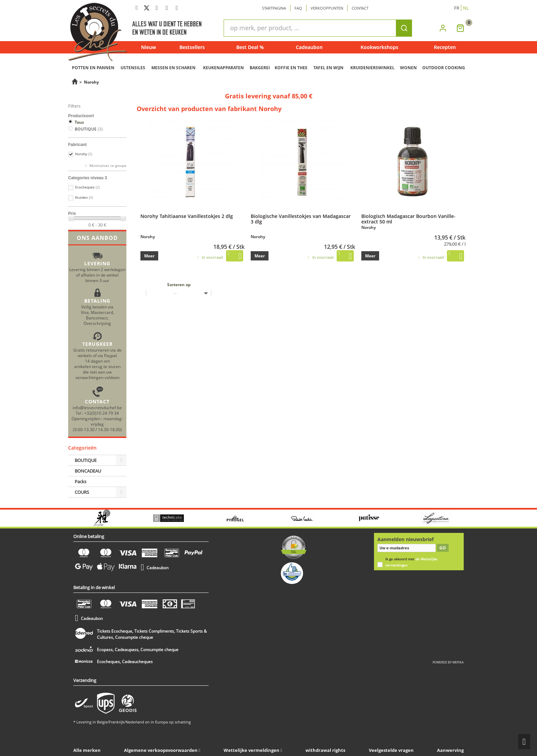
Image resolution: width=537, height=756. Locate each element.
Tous (79, 122)
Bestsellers (192, 47)
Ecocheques (87, 187)
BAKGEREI (260, 68)
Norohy (84, 154)
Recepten (445, 47)
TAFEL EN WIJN (328, 68)
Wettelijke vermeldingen (252, 750)
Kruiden (84, 198)
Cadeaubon (309, 47)
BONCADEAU (88, 471)
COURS (82, 492)
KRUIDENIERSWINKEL (372, 68)
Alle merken (87, 750)
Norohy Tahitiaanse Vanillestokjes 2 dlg (187, 216)
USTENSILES (133, 68)
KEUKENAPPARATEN (223, 68)
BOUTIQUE (89, 129)
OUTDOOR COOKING (444, 68)
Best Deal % (250, 47)
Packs (80, 481)
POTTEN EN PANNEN (93, 68)
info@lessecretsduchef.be (97, 407)
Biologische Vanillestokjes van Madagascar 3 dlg (301, 219)
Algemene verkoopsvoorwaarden (161, 750)
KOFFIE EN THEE (291, 68)
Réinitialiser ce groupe (107, 166)
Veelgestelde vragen (391, 750)
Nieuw (148, 47)
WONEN (408, 68)
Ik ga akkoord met (411, 562)
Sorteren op (179, 285)
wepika (458, 662)
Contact (360, 8)
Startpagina (274, 8)
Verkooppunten (327, 8)
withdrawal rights (325, 750)
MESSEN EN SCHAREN (173, 68)
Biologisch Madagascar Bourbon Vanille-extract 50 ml (408, 219)
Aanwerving (450, 750)
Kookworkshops (379, 47)
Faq (298, 8)
